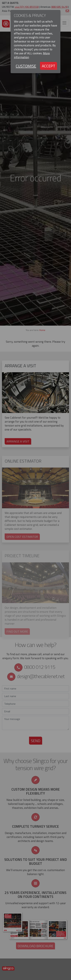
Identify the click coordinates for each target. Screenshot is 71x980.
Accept (49, 66)
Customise (26, 66)
